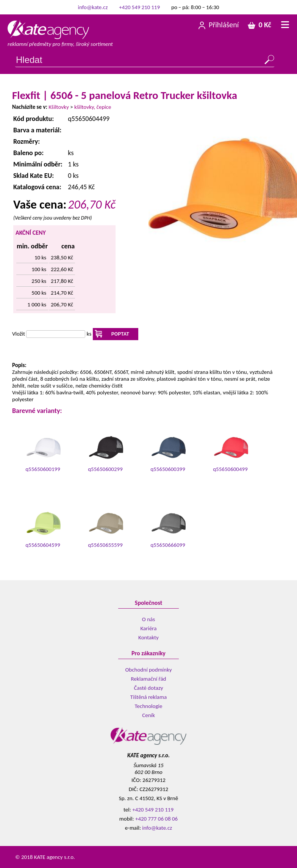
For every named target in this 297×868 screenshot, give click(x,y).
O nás (148, 619)
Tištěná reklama (148, 697)
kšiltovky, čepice (93, 107)
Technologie (149, 706)
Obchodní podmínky (148, 670)
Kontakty (148, 637)
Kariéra (149, 628)
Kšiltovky (59, 107)
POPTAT (120, 334)
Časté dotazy (149, 688)
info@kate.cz (93, 7)
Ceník (148, 715)
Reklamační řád (148, 679)
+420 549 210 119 (139, 7)
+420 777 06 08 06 (156, 819)
